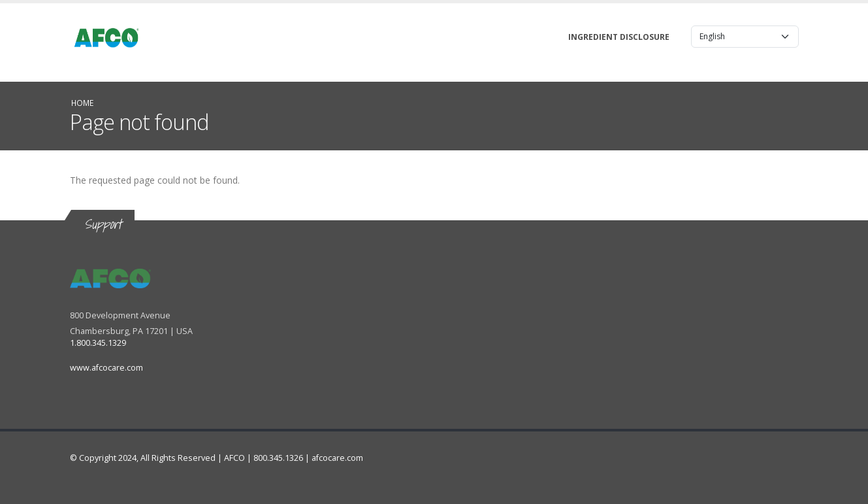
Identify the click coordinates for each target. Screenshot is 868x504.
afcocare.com (337, 458)
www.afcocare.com (106, 368)
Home (82, 103)
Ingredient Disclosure (619, 37)
